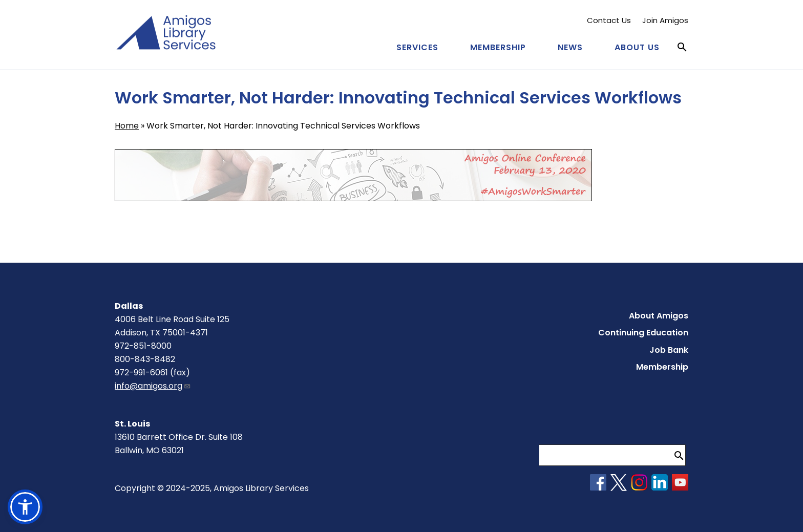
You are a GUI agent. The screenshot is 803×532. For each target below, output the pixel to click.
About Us (637, 47)
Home (127, 126)
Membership (498, 47)
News (570, 47)
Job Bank (669, 350)
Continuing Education (643, 333)
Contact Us (609, 20)
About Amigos (659, 316)
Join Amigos (665, 20)
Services (417, 47)
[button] (25, 507)
